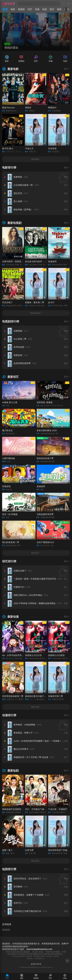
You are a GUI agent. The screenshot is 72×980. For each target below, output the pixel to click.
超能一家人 (7, 850)
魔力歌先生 (7, 430)
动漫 (37, 9)
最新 (59, 9)
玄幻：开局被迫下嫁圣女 (37, 809)
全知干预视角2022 (45, 542)
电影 (13, 9)
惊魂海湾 (52, 261)
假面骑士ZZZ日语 (33, 655)
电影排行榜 (9, 168)
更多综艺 (36, 553)
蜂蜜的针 (52, 108)
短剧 (45, 9)
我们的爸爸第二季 (11, 542)
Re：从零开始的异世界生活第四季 (18, 655)
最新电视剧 (12, 223)
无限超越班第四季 (45, 514)
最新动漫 (10, 617)
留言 (52, 9)
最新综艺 (10, 377)
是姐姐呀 (41, 486)
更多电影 (36, 159)
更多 (67, 69)
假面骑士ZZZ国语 (56, 655)
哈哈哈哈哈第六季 (45, 458)
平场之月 (29, 148)
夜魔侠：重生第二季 (35, 302)
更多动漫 (36, 707)
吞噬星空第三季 (56, 696)
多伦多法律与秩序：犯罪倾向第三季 (42, 261)
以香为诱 (29, 850)
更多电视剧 (36, 313)
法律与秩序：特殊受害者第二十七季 (19, 261)
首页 (5, 9)
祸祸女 (28, 108)
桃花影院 (6, 930)
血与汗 (51, 302)
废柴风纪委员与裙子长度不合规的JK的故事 (45, 696)
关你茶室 (52, 148)
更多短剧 (36, 861)
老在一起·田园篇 (10, 514)
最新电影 (10, 69)
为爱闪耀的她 (8, 458)
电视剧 (21, 9)
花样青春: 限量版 (45, 402)
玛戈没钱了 (7, 302)
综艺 (30, 9)
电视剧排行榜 (11, 321)
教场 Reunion (8, 108)
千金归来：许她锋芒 (58, 809)
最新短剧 (10, 771)
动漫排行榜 (9, 715)
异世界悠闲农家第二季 (13, 696)
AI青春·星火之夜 (10, 402)
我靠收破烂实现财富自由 (14, 809)
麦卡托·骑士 (8, 148)
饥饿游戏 (6, 486)
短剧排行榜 (9, 869)
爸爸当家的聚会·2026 (47, 430)
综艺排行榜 (9, 561)
